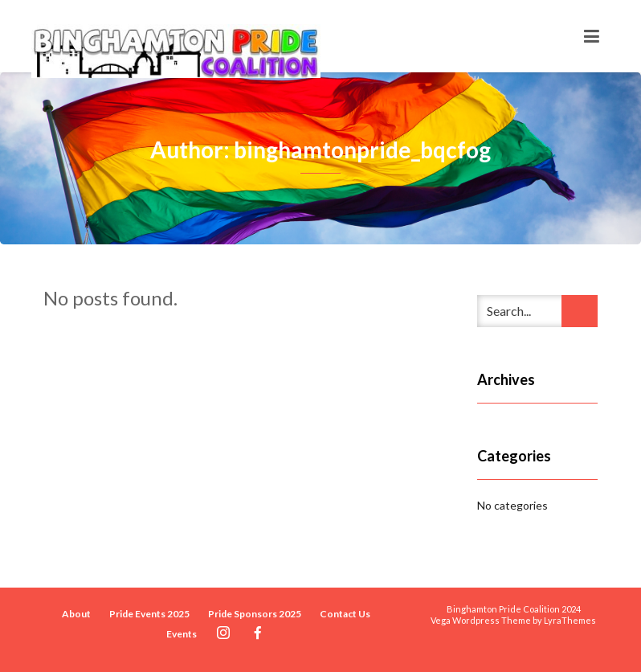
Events (182, 634)
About (76, 614)
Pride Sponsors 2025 (255, 614)
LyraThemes (570, 620)
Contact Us (345, 614)
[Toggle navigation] (592, 36)
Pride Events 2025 (149, 614)
